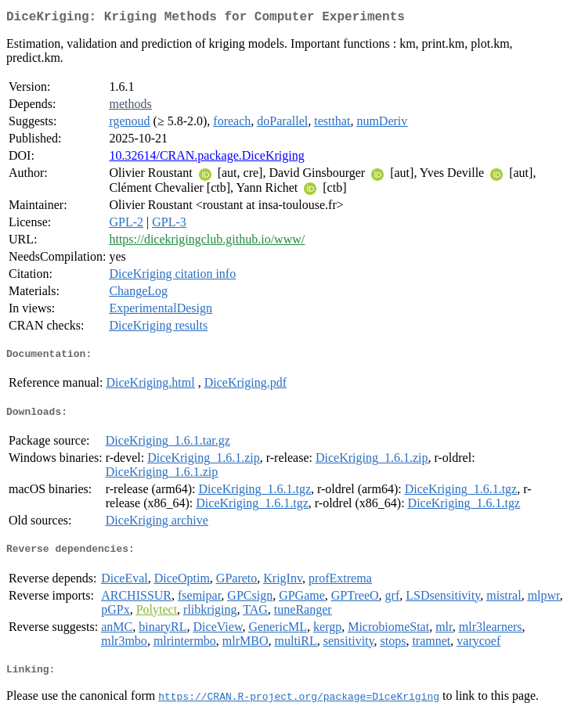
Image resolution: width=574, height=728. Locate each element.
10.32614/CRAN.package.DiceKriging (206, 159)
